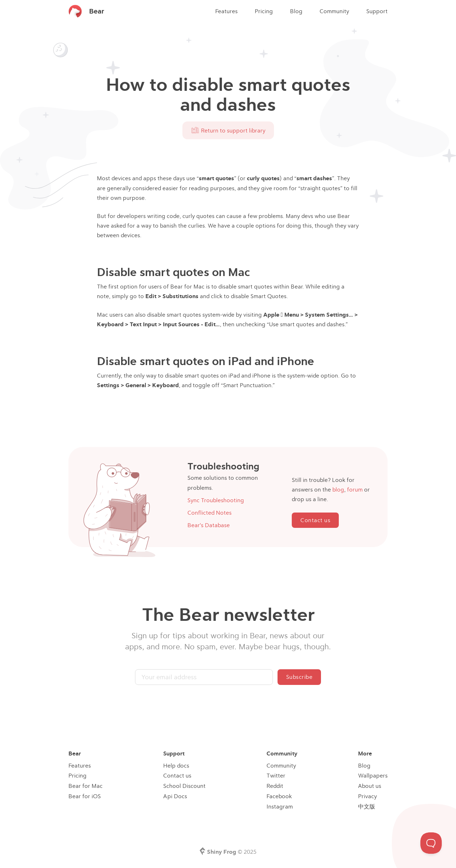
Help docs (176, 765)
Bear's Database (209, 525)
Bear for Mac (85, 786)
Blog (296, 11)
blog (338, 489)
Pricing (264, 11)
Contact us (315, 520)
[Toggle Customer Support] (431, 843)
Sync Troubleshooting (216, 500)
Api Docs (175, 796)
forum (355, 489)
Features (226, 11)
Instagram (280, 806)
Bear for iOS (85, 796)
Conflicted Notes (209, 513)
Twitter (276, 775)
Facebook (279, 796)
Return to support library (228, 130)
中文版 (367, 806)
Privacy (367, 796)
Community (334, 11)
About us (370, 786)
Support (377, 11)
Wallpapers (373, 775)
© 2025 (232, 852)
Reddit (275, 786)
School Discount (184, 786)
